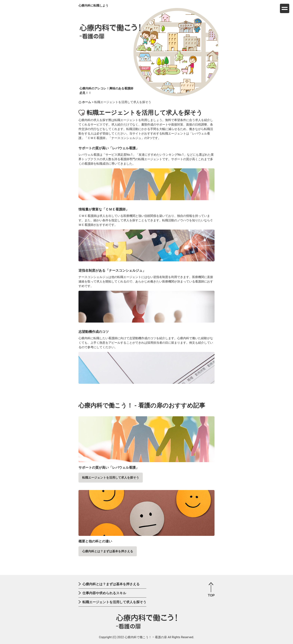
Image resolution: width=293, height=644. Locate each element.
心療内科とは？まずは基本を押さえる (108, 551)
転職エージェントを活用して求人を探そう (111, 478)
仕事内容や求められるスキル (104, 593)
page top (211, 589)
